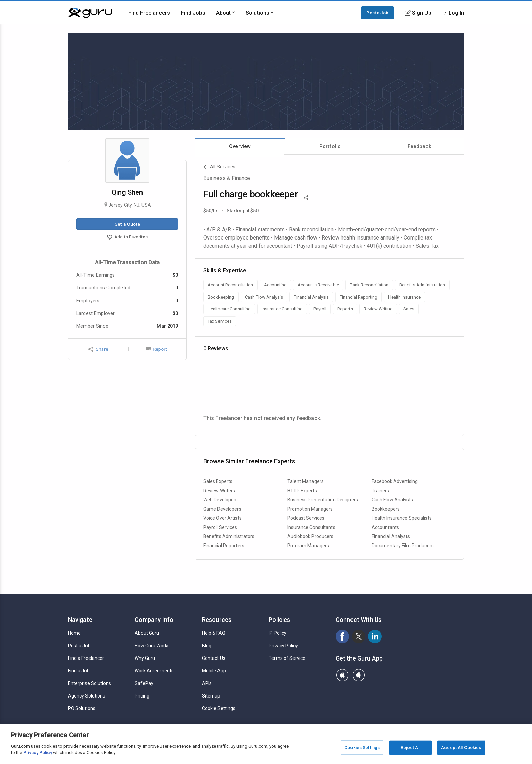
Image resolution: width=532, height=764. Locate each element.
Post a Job (377, 13)
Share (98, 349)
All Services (219, 167)
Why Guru (145, 658)
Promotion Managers (310, 509)
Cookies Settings (362, 748)
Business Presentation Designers (323, 500)
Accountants (385, 527)
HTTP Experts (302, 491)
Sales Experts (218, 481)
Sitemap (211, 696)
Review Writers (219, 491)
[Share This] (306, 197)
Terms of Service (287, 658)
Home (74, 633)
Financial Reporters (224, 546)
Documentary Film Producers (403, 546)
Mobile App (214, 671)
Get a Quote (127, 224)
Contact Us (214, 658)
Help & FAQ (214, 633)
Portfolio (330, 146)
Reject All (411, 748)
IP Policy (278, 633)
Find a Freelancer (86, 658)
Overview (240, 146)
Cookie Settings (219, 708)
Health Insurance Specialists (402, 518)
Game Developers (222, 509)
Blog (207, 646)
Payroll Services (220, 527)
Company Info (154, 620)
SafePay (144, 683)
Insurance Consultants (311, 527)
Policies (279, 620)
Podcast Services (306, 518)
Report (156, 349)
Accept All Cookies (461, 748)
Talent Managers (306, 481)
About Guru (147, 633)
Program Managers (308, 546)
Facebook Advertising (395, 481)
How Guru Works (152, 646)
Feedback (419, 146)
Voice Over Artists (222, 518)
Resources (217, 620)
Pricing (142, 696)
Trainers (380, 491)
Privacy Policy (283, 646)
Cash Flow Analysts (392, 500)
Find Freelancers (149, 13)
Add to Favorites (127, 238)
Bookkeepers (386, 509)
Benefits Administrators (229, 536)
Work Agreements (154, 671)
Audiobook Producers (310, 536)
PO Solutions (82, 708)
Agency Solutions (87, 696)
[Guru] (90, 13)
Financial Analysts (391, 536)
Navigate (80, 620)
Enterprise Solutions (89, 683)
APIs (207, 683)
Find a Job (79, 671)
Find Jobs (193, 13)
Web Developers (221, 500)
